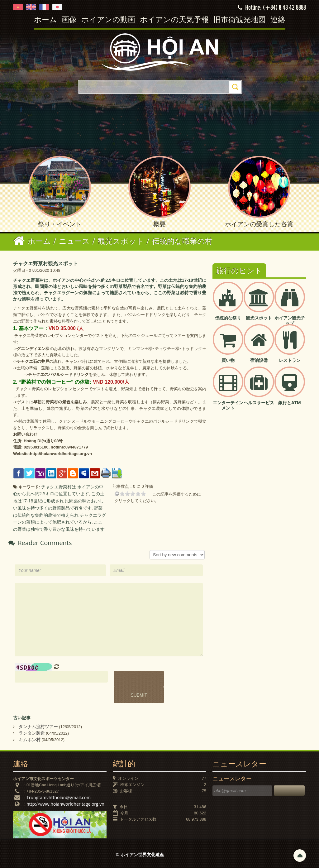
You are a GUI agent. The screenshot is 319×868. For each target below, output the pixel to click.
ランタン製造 (32, 733)
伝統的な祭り (228, 318)
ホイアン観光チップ (290, 320)
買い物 (228, 360)
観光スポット (259, 318)
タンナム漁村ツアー (38, 726)
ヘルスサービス (259, 403)
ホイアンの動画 (108, 20)
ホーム (45, 20)
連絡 (278, 20)
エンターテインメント (228, 405)
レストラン (290, 360)
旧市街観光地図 (240, 20)
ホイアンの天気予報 (174, 20)
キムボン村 (30, 739)
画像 (69, 20)
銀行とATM (290, 403)
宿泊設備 (259, 360)
